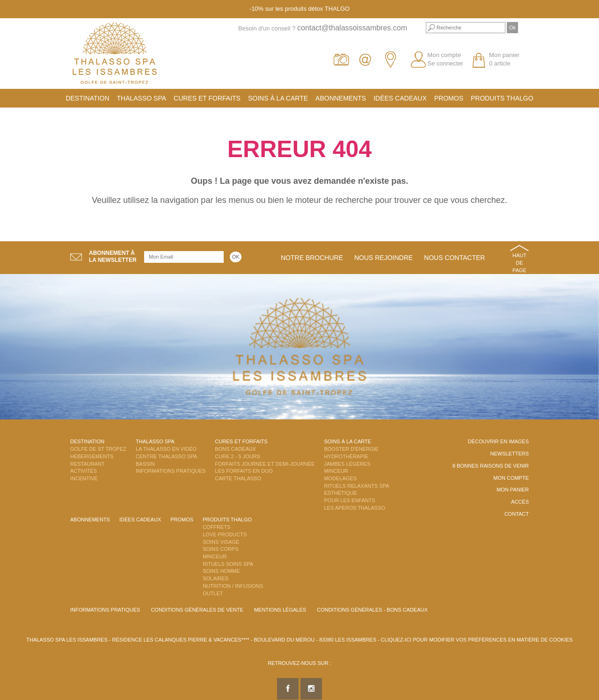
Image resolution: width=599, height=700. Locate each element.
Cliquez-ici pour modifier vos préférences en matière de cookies (477, 640)
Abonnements (341, 98)
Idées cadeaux (400, 98)
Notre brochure (312, 258)
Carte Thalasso (238, 478)
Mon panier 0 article (504, 59)
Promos (449, 98)
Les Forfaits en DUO (244, 471)
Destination (87, 98)
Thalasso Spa (142, 98)
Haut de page (519, 263)
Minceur (336, 471)
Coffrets (216, 527)
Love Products (225, 534)
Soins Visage (221, 542)
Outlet (213, 593)
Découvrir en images (498, 441)
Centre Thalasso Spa (166, 456)
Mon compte (444, 55)
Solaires (215, 578)
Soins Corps (220, 549)
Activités (84, 471)
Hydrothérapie (346, 456)
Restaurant (88, 464)
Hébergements (92, 456)
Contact (517, 514)
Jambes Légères (347, 464)
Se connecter (445, 63)
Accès (520, 502)
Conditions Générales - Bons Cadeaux (372, 610)
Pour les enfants (349, 500)
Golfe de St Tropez (98, 449)
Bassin (145, 464)
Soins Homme (221, 571)
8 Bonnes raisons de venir (491, 466)
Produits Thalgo (502, 98)
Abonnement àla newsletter (113, 256)
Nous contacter (454, 258)
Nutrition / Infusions (233, 586)
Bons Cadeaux (235, 449)
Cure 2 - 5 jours (237, 456)
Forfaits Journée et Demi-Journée (265, 464)
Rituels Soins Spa (228, 564)
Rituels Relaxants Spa (356, 486)
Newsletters (509, 454)
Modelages (340, 478)
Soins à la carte (278, 98)
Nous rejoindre (384, 258)
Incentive (84, 478)
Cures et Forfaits (207, 98)
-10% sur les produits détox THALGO (299, 9)
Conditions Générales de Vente (197, 610)
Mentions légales (280, 610)
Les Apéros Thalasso (354, 508)
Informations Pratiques (171, 471)
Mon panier (513, 490)
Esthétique (340, 493)
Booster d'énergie (351, 449)
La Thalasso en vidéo (166, 449)
